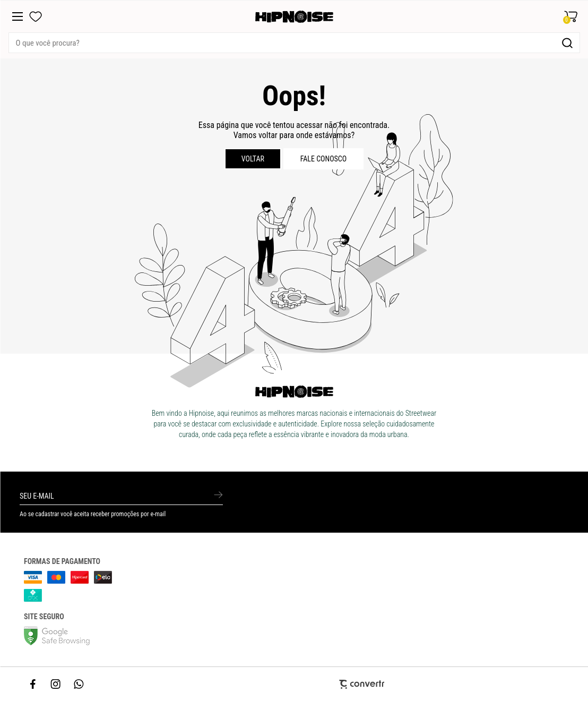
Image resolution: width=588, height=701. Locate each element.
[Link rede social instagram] (56, 684)
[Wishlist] (36, 16)
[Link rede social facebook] (33, 684)
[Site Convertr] (294, 684)
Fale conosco (324, 159)
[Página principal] (294, 17)
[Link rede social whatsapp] (79, 684)
